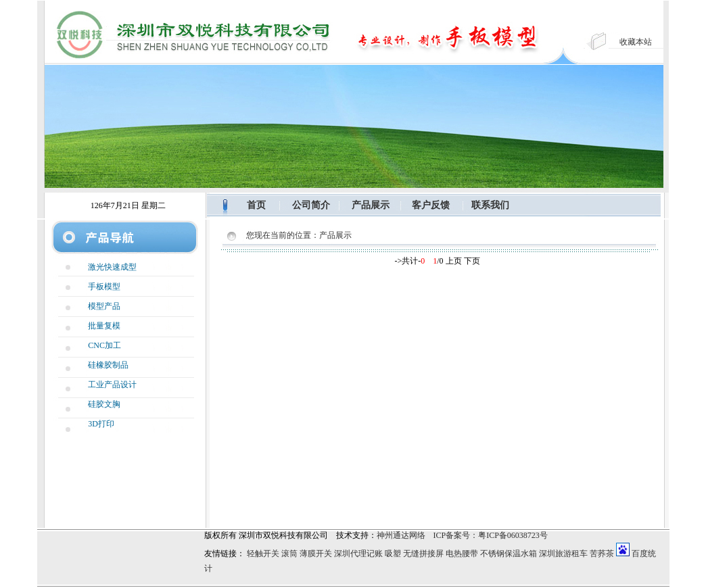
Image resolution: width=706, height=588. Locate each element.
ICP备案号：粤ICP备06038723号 (491, 535)
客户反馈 (431, 205)
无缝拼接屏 (423, 554)
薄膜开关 (316, 554)
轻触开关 (263, 554)
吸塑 (393, 554)
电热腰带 (462, 554)
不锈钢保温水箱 (509, 554)
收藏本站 (636, 42)
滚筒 (289, 554)
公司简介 (311, 205)
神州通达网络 (401, 535)
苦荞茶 (602, 554)
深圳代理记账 (358, 554)
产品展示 (371, 205)
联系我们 (490, 205)
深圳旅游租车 (563, 554)
